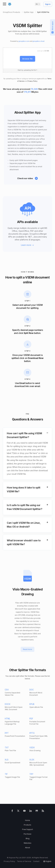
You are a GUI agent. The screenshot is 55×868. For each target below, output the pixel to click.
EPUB (32, 704)
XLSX (32, 760)
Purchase (27, 834)
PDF (31, 719)
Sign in (48, 4)
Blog (28, 838)
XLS (7, 760)
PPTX (32, 733)
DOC (32, 690)
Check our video (25, 178)
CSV (7, 690)
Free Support (28, 829)
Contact (36, 861)
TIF (6, 774)
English (48, 861)
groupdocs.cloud (39, 41)
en (37, 4)
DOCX (8, 704)
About (27, 848)
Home (27, 820)
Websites (27, 843)
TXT (7, 747)
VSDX (32, 747)
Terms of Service (24, 861)
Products (27, 825)
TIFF (31, 774)
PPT (7, 733)
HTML (7, 719)
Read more (27, 649)
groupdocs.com (24, 41)
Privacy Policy (32, 81)
